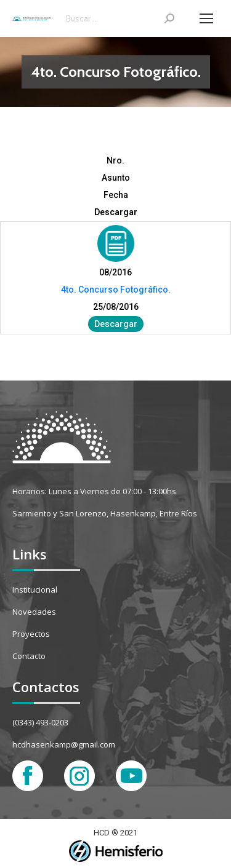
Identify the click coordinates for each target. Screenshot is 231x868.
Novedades (34, 612)
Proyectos (31, 634)
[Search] (120, 18)
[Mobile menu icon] (206, 18)
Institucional (35, 590)
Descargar (116, 324)
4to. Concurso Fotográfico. (116, 290)
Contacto (29, 656)
